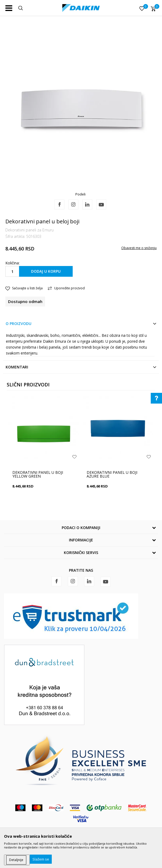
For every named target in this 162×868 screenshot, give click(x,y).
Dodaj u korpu (46, 271)
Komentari (17, 367)
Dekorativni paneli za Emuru (30, 230)
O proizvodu (19, 324)
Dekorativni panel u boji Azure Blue (112, 474)
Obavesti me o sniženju (139, 248)
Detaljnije (16, 860)
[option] (81, 108)
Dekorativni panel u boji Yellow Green (38, 474)
